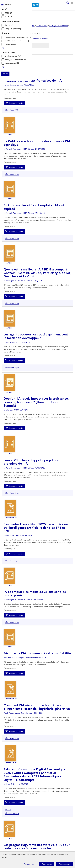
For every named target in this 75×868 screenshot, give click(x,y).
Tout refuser (47, 864)
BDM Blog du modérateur (16, 41)
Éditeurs (6, 33)
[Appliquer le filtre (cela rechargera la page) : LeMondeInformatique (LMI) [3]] (18, 37)
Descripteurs (8, 52)
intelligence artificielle (14, 60)
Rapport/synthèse (13, 29)
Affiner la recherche (40, 39)
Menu (72, 3)
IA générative (11, 63)
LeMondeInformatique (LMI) (17, 37)
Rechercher (68, 3)
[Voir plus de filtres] (3, 48)
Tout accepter (65, 864)
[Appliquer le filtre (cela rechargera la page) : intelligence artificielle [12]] (16, 60)
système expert (11, 56)
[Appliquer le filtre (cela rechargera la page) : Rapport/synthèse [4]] (14, 29)
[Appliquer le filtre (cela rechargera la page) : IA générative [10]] (12, 63)
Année (5, 9)
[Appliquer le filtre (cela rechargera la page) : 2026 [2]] (8, 13)
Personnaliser (29, 864)
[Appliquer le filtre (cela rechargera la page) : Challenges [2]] (11, 44)
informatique (42, 25)
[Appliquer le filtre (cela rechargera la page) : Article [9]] (9, 25)
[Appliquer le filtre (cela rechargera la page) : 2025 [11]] (9, 17)
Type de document (11, 21)
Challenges (10, 44)
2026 (7, 13)
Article (8, 25)
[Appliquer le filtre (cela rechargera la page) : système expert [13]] (13, 56)
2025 (7, 17)
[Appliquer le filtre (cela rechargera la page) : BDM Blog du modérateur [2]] (17, 41)
